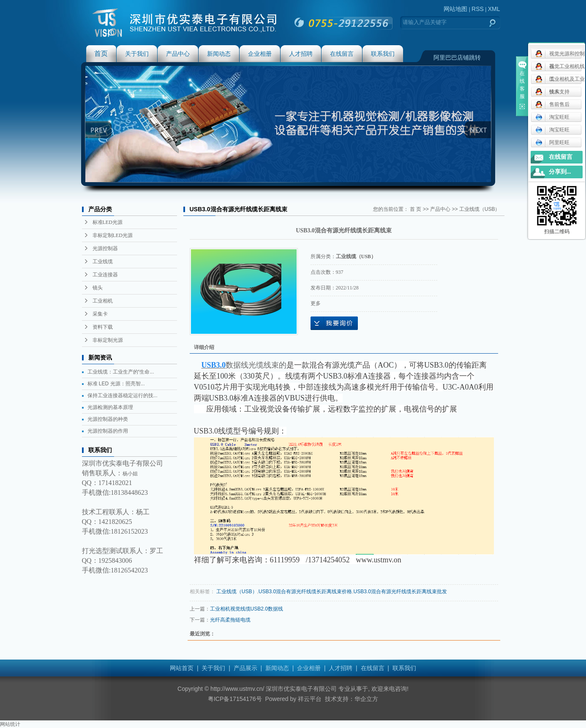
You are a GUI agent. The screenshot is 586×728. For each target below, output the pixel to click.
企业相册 (260, 54)
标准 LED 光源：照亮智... (116, 384)
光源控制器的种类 (108, 419)
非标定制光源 (108, 340)
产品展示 (245, 668)
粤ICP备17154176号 (235, 699)
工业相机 (103, 301)
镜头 (98, 288)
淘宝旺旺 (552, 117)
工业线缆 (103, 262)
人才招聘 (301, 54)
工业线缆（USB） (480, 209)
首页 (101, 53)
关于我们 (137, 54)
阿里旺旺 (552, 142)
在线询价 (334, 323)
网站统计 (10, 724)
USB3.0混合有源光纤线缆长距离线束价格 (305, 592)
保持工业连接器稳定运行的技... (123, 395)
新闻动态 (219, 54)
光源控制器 (105, 248)
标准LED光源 (108, 222)
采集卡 (100, 314)
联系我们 (383, 54)
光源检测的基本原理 (110, 407)
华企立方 (366, 699)
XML (494, 9)
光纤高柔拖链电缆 (230, 620)
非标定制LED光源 (113, 235)
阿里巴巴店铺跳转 (457, 57)
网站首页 (182, 668)
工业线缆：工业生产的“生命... (121, 372)
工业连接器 (105, 275)
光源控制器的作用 (108, 431)
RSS (478, 9)
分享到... (560, 172)
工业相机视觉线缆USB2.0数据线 (247, 609)
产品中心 (178, 54)
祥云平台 (310, 699)
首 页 (416, 209)
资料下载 (103, 327)
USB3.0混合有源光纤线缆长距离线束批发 (400, 592)
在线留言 (342, 54)
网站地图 (455, 9)
